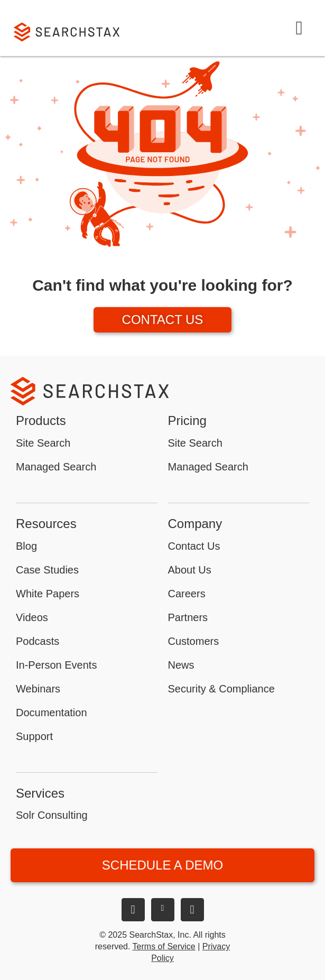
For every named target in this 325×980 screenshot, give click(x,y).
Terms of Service (164, 946)
